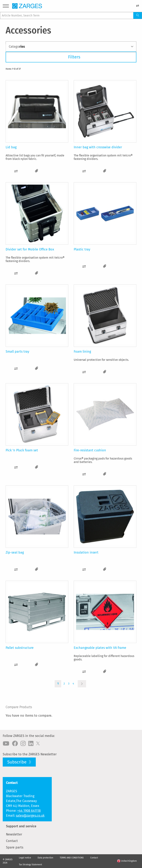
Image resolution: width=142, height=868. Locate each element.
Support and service (21, 826)
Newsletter (14, 834)
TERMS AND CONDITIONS (72, 858)
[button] (16, 171)
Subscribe (17, 762)
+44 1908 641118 (29, 811)
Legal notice (25, 858)
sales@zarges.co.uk (30, 816)
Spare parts (15, 847)
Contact (12, 841)
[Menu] (6, 7)
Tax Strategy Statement (30, 865)
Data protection (45, 858)
